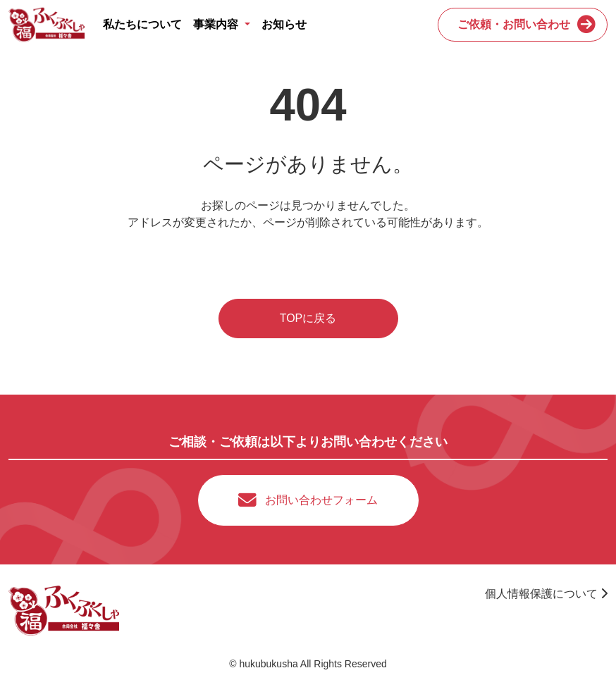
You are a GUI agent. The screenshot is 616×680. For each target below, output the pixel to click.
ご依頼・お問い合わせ (514, 24)
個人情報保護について (546, 594)
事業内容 (217, 24)
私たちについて (142, 24)
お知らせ (284, 24)
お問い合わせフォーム (321, 500)
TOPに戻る (308, 318)
